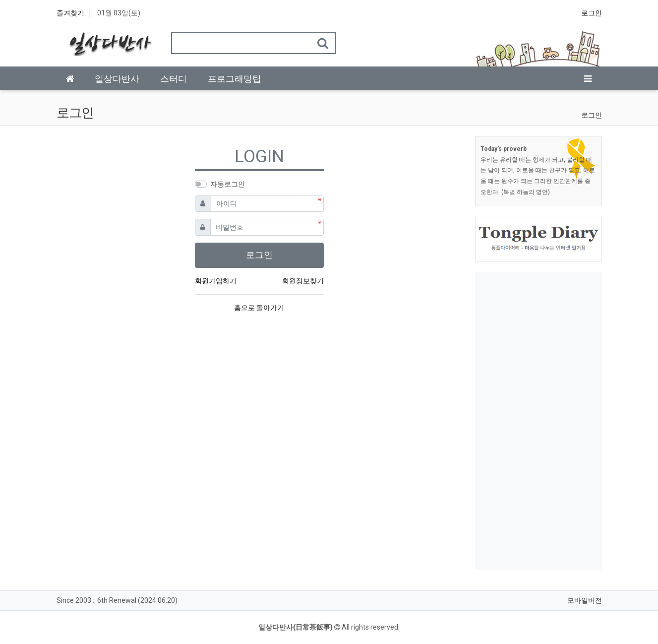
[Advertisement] (538, 421)
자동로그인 (228, 184)
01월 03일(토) (119, 13)
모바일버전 (585, 600)
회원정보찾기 (303, 281)
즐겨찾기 (70, 13)
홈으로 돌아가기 (259, 308)
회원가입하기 (216, 281)
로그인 (592, 13)
